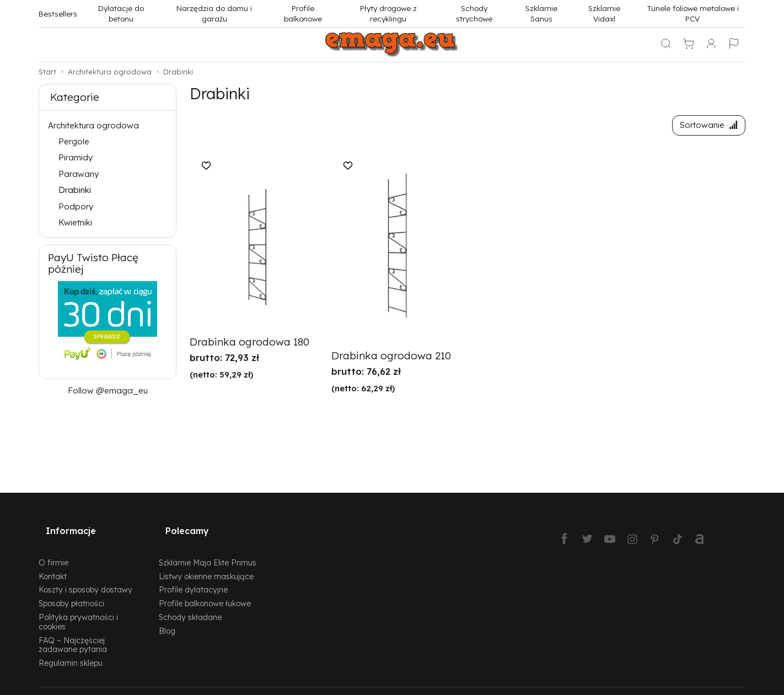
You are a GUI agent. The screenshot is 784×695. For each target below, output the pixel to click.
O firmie (53, 548)
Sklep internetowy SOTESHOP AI (694, 684)
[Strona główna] (392, 45)
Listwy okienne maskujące (206, 562)
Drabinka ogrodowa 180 (249, 346)
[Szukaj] (666, 45)
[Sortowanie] (705, 127)
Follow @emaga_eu (108, 390)
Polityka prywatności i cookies (78, 607)
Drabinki (75, 190)
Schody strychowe (474, 13)
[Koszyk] (689, 45)
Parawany (79, 174)
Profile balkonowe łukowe (205, 589)
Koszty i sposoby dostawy (85, 576)
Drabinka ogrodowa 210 (391, 359)
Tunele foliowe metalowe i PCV (693, 13)
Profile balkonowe (303, 13)
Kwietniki (75, 222)
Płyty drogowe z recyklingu (388, 13)
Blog (167, 616)
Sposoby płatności (71, 589)
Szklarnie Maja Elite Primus (208, 548)
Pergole (74, 141)
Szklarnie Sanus (541, 13)
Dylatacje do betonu (121, 13)
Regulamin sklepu (71, 648)
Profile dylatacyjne (193, 576)
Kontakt (53, 562)
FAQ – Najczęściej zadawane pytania (73, 631)
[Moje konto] (711, 45)
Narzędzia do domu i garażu (214, 13)
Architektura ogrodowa (93, 125)
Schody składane (190, 603)
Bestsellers (58, 14)
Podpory (76, 206)
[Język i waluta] (734, 45)
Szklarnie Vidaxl (604, 13)
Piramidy (76, 157)
